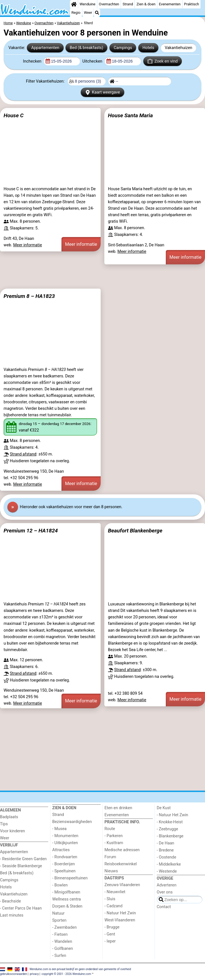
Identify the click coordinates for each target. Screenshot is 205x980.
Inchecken (33, 61)
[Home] (74, 4)
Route (110, 829)
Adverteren (167, 885)
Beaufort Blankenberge (135, 531)
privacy (34, 974)
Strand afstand (23, 454)
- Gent (110, 934)
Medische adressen (122, 850)
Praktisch (192, 4)
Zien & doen (146, 4)
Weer (88, 13)
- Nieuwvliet (115, 892)
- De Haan (166, 843)
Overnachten (109, 4)
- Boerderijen (63, 864)
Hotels (148, 48)
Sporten (59, 920)
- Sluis (110, 899)
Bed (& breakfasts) (86, 48)
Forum (110, 857)
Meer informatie (28, 245)
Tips (4, 824)
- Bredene (165, 850)
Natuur (58, 913)
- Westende (167, 871)
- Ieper (110, 941)
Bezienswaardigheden (72, 822)
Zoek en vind (163, 61)
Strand (128, 4)
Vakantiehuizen (178, 48)
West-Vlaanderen (120, 920)
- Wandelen (62, 942)
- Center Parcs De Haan (21, 908)
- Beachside (10, 901)
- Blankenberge (170, 836)
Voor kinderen (13, 831)
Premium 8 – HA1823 (29, 296)
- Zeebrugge (167, 829)
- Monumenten (65, 836)
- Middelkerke (169, 864)
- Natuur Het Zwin (120, 913)
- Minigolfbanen (66, 892)
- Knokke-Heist (170, 822)
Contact (164, 907)
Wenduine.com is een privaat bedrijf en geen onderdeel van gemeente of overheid (80, 969)
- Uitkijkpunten (65, 843)
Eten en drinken (118, 808)
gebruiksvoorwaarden (14, 974)
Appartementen (45, 48)
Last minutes (12, 915)
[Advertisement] (102, 276)
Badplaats (9, 817)
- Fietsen (60, 934)
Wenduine (87, 4)
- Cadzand (114, 906)
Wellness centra (66, 899)
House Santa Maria (130, 115)
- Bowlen (60, 885)
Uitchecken (93, 61)
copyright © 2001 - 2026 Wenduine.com (66, 974)
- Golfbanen (63, 949)
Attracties (61, 850)
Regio (76, 13)
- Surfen (59, 956)
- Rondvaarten (65, 857)
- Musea (59, 829)
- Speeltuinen (64, 871)
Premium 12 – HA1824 (31, 531)
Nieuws (111, 871)
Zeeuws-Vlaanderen (122, 885)
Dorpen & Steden (67, 906)
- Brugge (112, 927)
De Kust (164, 808)
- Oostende (167, 857)
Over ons (165, 892)
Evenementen (170, 4)
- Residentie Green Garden (23, 859)
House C (14, 115)
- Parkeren (114, 836)
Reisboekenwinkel (121, 864)
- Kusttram (114, 843)
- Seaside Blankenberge (21, 866)
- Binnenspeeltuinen (70, 878)
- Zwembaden (64, 927)
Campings (123, 48)
